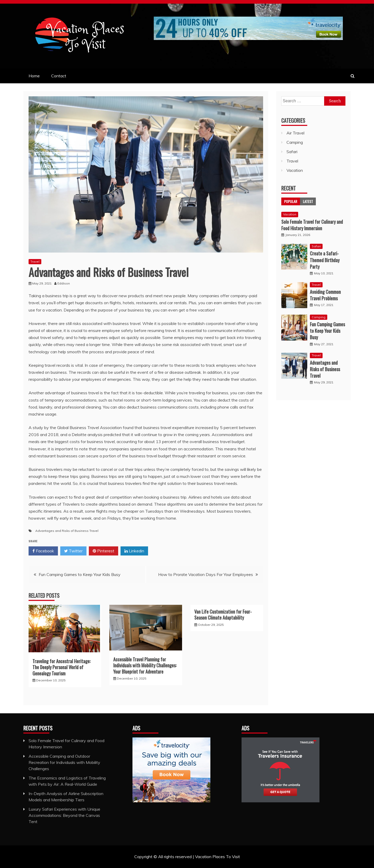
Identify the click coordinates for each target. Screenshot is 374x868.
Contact (59, 76)
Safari (292, 152)
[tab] (291, 201)
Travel (35, 262)
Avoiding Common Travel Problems (325, 295)
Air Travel (295, 133)
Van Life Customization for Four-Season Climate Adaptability (223, 615)
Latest (308, 201)
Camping (295, 142)
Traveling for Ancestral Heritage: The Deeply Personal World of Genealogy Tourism (61, 667)
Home (34, 76)
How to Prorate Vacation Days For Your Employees (206, 574)
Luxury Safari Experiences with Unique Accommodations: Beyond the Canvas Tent (64, 815)
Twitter (73, 551)
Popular (291, 201)
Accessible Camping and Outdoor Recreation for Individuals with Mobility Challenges (64, 762)
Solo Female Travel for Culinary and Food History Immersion (312, 225)
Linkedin (134, 551)
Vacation (295, 170)
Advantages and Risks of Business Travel (67, 531)
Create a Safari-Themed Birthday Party (325, 260)
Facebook (43, 551)
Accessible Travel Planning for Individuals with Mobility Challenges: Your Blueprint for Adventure (145, 665)
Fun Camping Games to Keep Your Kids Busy (80, 574)
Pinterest (103, 551)
